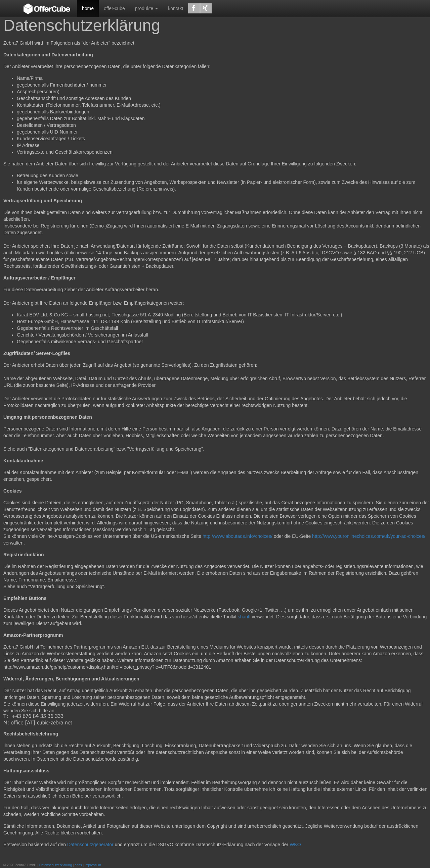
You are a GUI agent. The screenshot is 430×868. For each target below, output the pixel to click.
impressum (93, 865)
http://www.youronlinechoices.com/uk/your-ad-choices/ (369, 536)
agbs (78, 865)
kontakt (176, 8)
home (88, 8)
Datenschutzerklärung (56, 865)
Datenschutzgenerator (90, 845)
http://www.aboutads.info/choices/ (238, 536)
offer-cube (114, 8)
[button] (194, 8)
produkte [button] (146, 8)
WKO (295, 845)
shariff (244, 617)
